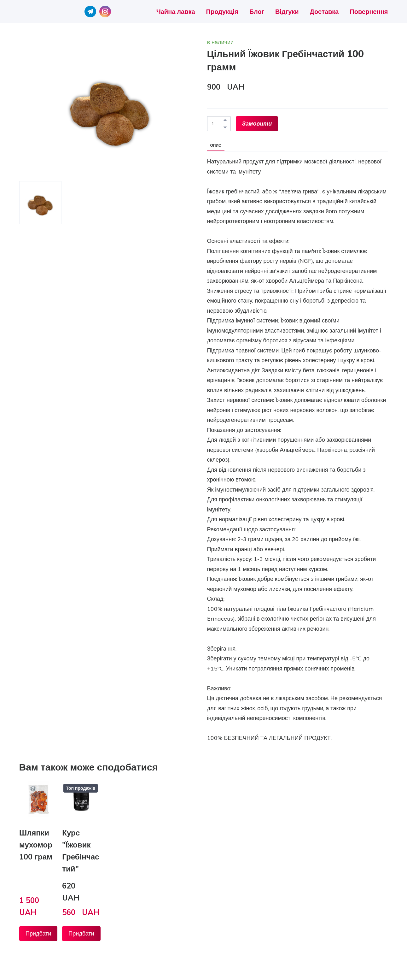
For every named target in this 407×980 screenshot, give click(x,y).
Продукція (222, 12)
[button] (90, 12)
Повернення (369, 12)
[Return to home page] (36, 12)
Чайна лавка (176, 12)
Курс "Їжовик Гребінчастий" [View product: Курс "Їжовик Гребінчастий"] (81, 851)
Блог (257, 12)
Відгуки (287, 12)
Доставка (324, 12)
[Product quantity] (217, 124)
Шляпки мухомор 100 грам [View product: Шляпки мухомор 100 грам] (36, 845)
